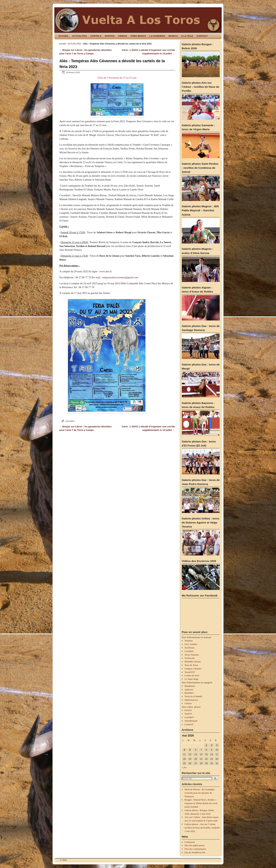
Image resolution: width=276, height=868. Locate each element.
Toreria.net (189, 658)
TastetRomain (191, 721)
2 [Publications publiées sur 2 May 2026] (211, 745)
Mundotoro (190, 686)
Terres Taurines (192, 655)
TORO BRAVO (138, 36)
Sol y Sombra (191, 644)
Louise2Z (189, 724)
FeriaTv (188, 710)
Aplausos (189, 689)
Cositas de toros (192, 675)
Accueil (62, 44)
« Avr (184, 767)
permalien (70, 421)
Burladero (189, 693)
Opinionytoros (191, 700)
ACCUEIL (63, 36)
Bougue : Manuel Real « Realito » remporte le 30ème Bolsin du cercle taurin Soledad (201, 803)
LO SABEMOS (157, 36)
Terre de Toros (191, 665)
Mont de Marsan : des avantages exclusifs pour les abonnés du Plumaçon (199, 793)
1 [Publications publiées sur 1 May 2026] (206, 745)
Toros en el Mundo (193, 696)
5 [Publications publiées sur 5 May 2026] (190, 750)
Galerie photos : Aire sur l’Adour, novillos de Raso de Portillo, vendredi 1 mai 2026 (202, 828)
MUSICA (173, 36)
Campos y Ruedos (193, 669)
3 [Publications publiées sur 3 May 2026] (217, 745)
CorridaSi (189, 651)
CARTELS (96, 36)
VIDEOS (123, 36)
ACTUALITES (80, 36)
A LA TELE (187, 36)
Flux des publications (194, 845)
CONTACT (202, 36)
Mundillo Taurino (193, 662)
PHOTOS (110, 36)
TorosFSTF (190, 672)
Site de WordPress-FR (195, 852)
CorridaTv (189, 717)
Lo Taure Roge (191, 679)
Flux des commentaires (195, 849)
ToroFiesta (189, 648)
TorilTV (188, 714)
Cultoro (188, 703)
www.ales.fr (106, 271)
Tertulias (189, 641)
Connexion (190, 842)
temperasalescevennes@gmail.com (120, 277)
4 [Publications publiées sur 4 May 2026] (184, 750)
